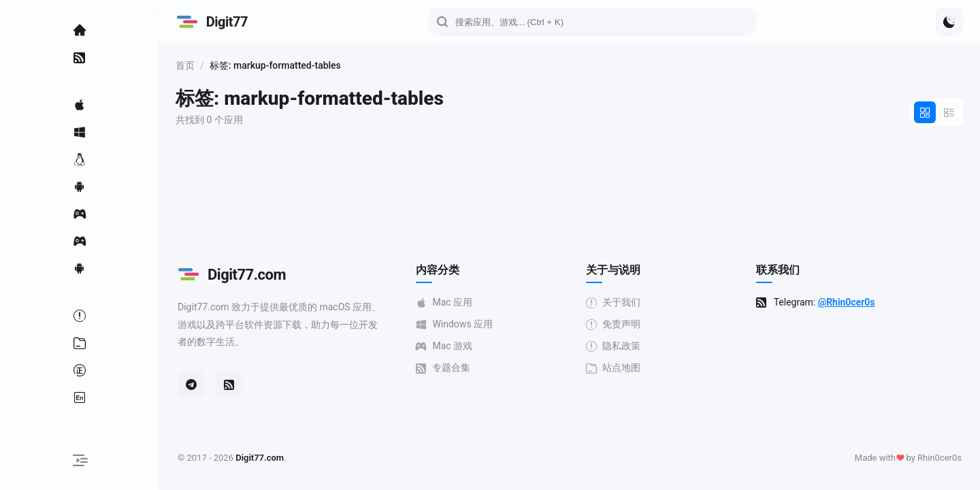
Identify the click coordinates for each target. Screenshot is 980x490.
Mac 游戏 (446, 346)
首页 (189, 65)
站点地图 (615, 368)
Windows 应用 (456, 324)
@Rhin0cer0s (849, 302)
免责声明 (615, 324)
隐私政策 (615, 346)
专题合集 (445, 368)
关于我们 (615, 303)
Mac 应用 (446, 303)
